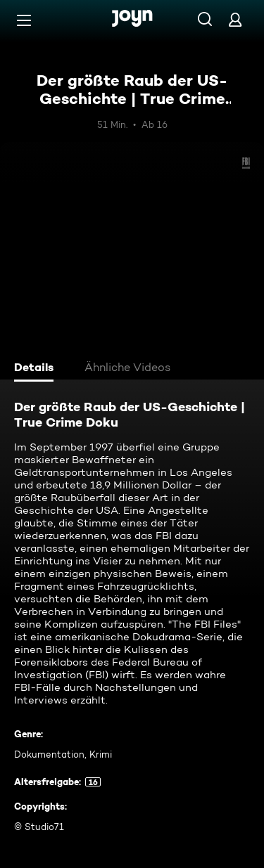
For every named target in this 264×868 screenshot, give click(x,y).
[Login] (235, 19)
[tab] (36, 369)
